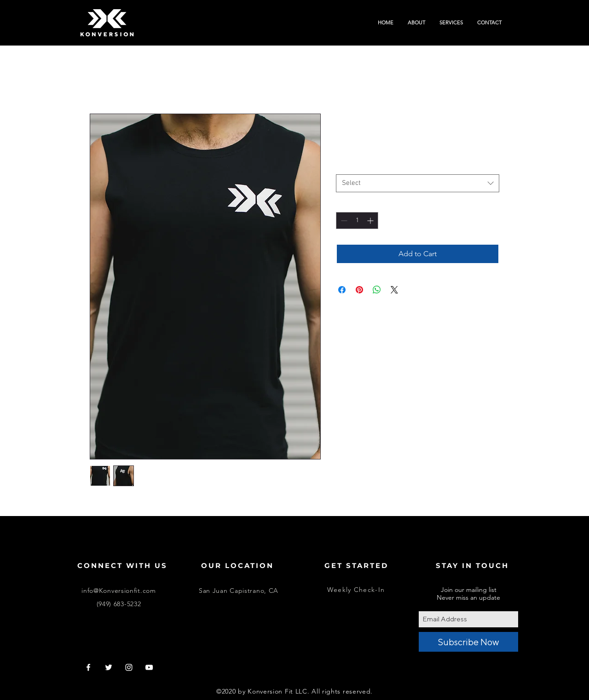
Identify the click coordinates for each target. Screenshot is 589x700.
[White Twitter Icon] (109, 667)
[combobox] (418, 183)
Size (344, 166)
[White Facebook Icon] (88, 667)
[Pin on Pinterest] (359, 290)
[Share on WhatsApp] (377, 290)
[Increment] (371, 221)
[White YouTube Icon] (149, 667)
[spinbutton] (357, 221)
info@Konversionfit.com (118, 591)
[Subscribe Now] (468, 642)
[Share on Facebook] (342, 290)
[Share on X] (394, 290)
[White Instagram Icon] (129, 667)
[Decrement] (343, 221)
